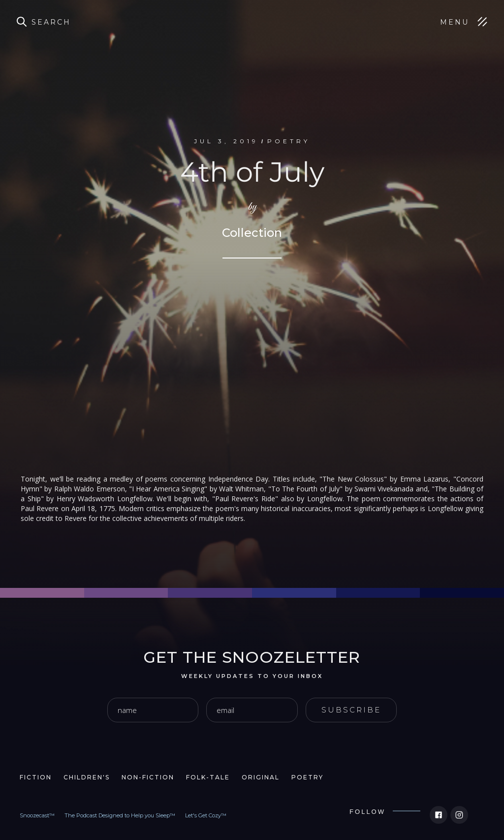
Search (51, 22)
